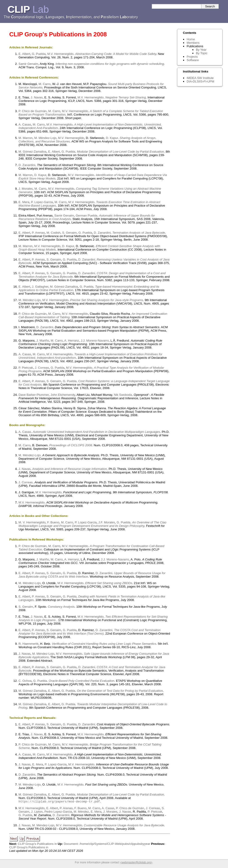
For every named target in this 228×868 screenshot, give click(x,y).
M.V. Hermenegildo (60, 54)
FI (205, 81)
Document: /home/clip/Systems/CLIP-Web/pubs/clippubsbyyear (107, 844)
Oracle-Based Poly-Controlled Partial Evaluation (81, 681)
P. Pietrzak (26, 368)
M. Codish (53, 233)
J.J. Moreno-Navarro (95, 341)
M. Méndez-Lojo (45, 138)
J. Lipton (37, 812)
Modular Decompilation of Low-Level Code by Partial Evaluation (120, 152)
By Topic (202, 53)
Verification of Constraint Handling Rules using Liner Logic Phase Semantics (104, 644)
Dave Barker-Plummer (34, 395)
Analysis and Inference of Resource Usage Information (69, 469)
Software (193, 60)
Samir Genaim (28, 64)
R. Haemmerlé (28, 644)
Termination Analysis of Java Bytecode (139, 233)
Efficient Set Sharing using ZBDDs (109, 583)
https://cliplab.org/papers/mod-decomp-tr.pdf (59, 802)
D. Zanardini (27, 165)
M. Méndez (81, 812)
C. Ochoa (25, 681)
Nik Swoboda (123, 395)
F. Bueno (53, 522)
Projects (192, 57)
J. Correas (42, 368)
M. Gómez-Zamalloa (32, 152)
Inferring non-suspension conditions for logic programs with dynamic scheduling (110, 64)
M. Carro (45, 84)
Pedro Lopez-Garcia (58, 812)
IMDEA (191, 78)
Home (191, 39)
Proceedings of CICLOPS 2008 (71, 445)
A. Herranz (72, 341)
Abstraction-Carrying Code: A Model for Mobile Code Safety (116, 54)
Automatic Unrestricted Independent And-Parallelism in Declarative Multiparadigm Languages (96, 432)
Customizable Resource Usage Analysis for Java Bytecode (124, 826)
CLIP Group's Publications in (37, 844)
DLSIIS (198, 81)
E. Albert (24, 54)
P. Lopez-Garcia (42, 202)
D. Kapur (112, 138)
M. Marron (26, 138)
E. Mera (24, 202)
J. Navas (37, 97)
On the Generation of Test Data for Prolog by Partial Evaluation (120, 691)
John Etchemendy (63, 395)
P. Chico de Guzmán (32, 111)
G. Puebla (39, 54)
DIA (189, 81)
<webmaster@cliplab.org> (136, 863)
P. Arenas (38, 233)
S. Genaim (69, 233)
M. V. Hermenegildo (32, 522)
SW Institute (205, 78)
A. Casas (25, 124)
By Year (201, 50)
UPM (211, 81)
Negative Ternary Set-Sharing (126, 97)
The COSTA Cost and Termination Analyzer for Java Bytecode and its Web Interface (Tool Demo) (89, 632)
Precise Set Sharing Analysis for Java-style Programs (106, 300)
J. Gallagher (40, 287)
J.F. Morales (107, 522)
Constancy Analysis (61, 607)
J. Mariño (43, 341)
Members (193, 43)
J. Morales (26, 189)
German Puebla (86, 215)
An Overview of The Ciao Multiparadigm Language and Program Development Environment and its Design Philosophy (92, 524)
